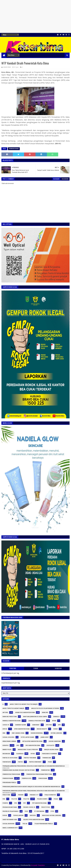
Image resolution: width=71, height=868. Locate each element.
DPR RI (5, 729)
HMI (4, 733)
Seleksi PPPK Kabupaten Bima (34, 820)
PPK (16, 803)
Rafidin (33, 815)
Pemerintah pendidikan (11, 774)
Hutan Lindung (56, 733)
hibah (55, 729)
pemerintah (45, 770)
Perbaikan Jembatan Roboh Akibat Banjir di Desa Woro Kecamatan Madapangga (31, 787)
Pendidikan (43, 778)
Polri (56, 799)
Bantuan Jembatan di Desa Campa (35, 717)
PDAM (50, 762)
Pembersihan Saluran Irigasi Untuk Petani (19, 770)
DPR (59, 725)
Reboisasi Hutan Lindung (52, 815)
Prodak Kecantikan (10, 807)
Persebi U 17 (34, 795)
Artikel (5, 713)
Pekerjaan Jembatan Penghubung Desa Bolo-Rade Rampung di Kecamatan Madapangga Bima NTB (34, 767)
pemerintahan (14, 149)
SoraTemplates (14, 865)
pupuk (5, 815)
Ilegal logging (8, 737)
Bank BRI (45, 713)
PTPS (52, 811)
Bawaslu (56, 717)
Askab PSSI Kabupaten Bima (25, 713)
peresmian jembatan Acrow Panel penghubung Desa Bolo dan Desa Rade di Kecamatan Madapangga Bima (34, 791)
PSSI (26, 811)
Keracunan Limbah (9, 741)
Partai (20, 762)
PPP (25, 803)
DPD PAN (49, 725)
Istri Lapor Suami (28, 737)
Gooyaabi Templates (38, 865)
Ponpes (5, 803)
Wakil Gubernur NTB (10, 828)
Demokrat (36, 725)
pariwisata (7, 762)
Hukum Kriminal (37, 733)
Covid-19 (6, 725)
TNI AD (25, 824)
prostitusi (46, 807)
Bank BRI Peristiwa (10, 717)
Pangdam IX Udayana (49, 754)
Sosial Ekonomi (9, 824)
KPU (18, 745)
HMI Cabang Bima (18, 733)
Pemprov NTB (27, 778)
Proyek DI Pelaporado (11, 811)
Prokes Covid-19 (29, 807)
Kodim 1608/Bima (55, 741)
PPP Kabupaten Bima (39, 803)
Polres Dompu (42, 799)
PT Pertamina (39, 811)
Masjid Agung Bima (51, 750)
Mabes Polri (7, 750)
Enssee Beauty (42, 729)
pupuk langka (18, 815)
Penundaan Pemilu (9, 783)
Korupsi (6, 745)
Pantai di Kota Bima (10, 758)
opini (33, 754)
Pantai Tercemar (30, 758)
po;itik (14, 799)
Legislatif (50, 745)
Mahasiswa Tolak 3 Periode (28, 750)
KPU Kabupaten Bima (33, 745)
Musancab (6, 754)
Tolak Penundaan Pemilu (44, 824)
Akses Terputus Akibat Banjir (13, 708)
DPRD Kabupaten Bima (22, 729)
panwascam (47, 758)
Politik (26, 799)
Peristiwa (6, 795)
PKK (4, 799)
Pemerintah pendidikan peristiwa (39, 774)
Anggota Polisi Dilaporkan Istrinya (45, 708)
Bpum (54, 721)
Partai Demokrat (35, 762)
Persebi (21, 795)
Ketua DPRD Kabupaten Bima (32, 741)
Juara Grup (45, 737)
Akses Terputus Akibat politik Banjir (24, 704)
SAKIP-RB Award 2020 (10, 820)
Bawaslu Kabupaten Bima (12, 721)
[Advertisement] (35, 16)
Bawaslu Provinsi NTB (37, 721)
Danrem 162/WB (21, 725)
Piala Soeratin (50, 795)
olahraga (20, 754)
